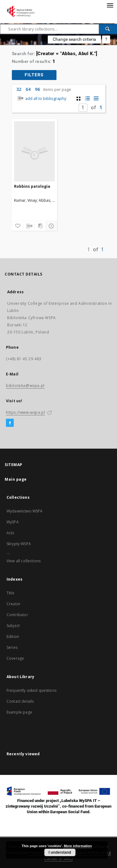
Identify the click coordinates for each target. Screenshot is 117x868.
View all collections (24, 561)
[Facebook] (10, 423)
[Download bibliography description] (29, 226)
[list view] (96, 99)
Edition (13, 637)
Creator (14, 604)
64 (28, 89)
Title (10, 593)
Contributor (17, 615)
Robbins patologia (32, 186)
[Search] (108, 29)
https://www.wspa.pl (25, 412)
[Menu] (110, 5)
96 (37, 89)
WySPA (13, 522)
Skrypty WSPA (19, 544)
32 (19, 89)
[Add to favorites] (17, 226)
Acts (10, 533)
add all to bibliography (41, 99)
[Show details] (51, 226)
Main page (16, 479)
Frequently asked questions (32, 690)
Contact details (20, 701)
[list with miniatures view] (87, 99)
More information (78, 846)
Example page (19, 712)
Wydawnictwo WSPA (24, 511)
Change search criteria (74, 39)
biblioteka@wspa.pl (25, 386)
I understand (60, 852)
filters (34, 75)
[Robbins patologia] (34, 151)
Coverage (15, 658)
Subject (13, 626)
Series (12, 647)
